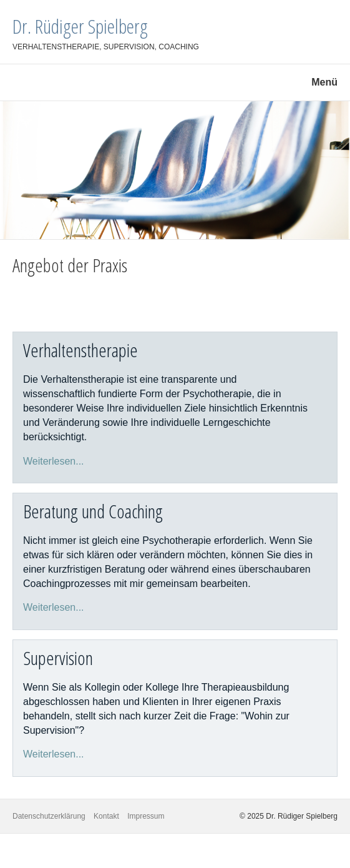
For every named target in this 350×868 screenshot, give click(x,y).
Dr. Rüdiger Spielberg (80, 26)
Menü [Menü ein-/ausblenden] (324, 82)
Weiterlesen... (54, 461)
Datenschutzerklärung (49, 816)
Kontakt (106, 816)
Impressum (146, 816)
